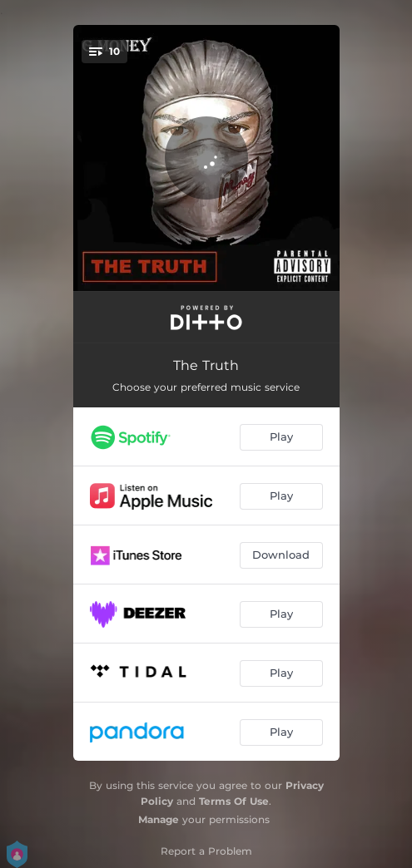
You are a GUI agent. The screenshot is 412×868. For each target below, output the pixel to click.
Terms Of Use (234, 801)
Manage (159, 819)
